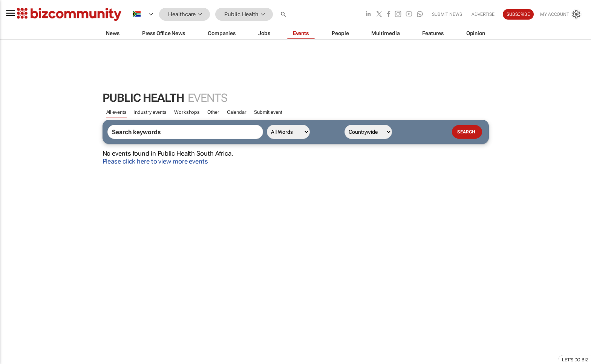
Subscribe (518, 14)
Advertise (483, 14)
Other (213, 112)
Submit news (447, 14)
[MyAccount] (561, 14)
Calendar (237, 112)
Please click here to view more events (155, 161)
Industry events (151, 112)
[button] (284, 15)
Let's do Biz (575, 360)
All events (116, 112)
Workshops (187, 112)
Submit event (268, 112)
